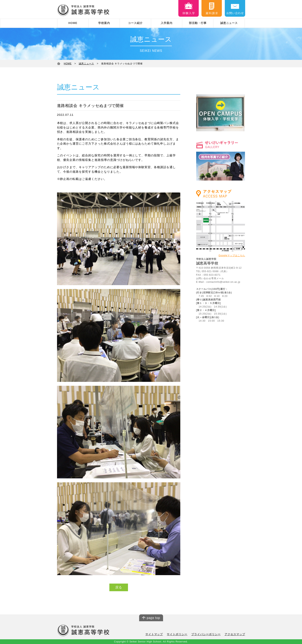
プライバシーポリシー (208, 634)
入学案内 (167, 23)
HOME (73, 23)
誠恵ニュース (229, 23)
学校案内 (104, 23)
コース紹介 (135, 23)
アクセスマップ (236, 634)
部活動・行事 (198, 23)
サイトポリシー (181, 634)
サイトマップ (160, 634)
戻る (119, 587)
